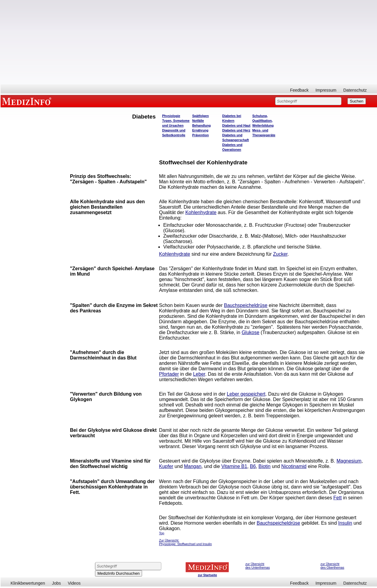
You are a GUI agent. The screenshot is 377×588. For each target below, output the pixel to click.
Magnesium (349, 461)
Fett (337, 498)
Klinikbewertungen (28, 583)
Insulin (345, 523)
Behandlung (201, 125)
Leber (199, 374)
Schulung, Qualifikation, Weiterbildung (263, 121)
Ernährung (200, 130)
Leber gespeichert (246, 394)
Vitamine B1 (234, 466)
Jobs (56, 583)
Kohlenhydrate (201, 212)
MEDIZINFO (28, 101)
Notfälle (198, 121)
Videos (74, 583)
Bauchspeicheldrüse (246, 305)
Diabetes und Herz (236, 130)
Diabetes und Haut (236, 125)
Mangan (193, 466)
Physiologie (171, 116)
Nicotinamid (294, 466)
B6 (253, 466)
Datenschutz (355, 90)
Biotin (265, 466)
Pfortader (169, 374)
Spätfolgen (200, 116)
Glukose (250, 332)
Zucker (280, 254)
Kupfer (166, 466)
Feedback (299, 90)
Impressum (326, 90)
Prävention (200, 135)
